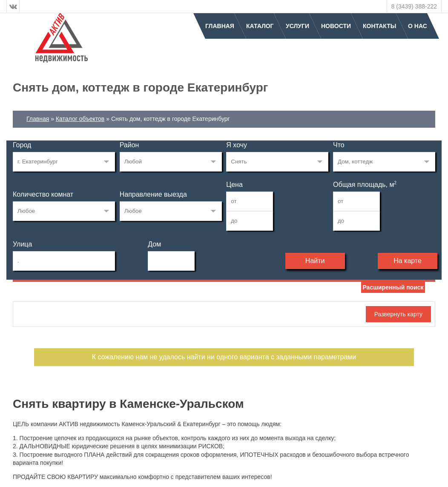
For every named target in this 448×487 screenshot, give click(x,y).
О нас (418, 26)
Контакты (379, 26)
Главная (220, 26)
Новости (336, 26)
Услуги (297, 26)
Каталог (260, 26)
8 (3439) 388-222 (414, 6)
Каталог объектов (80, 119)
